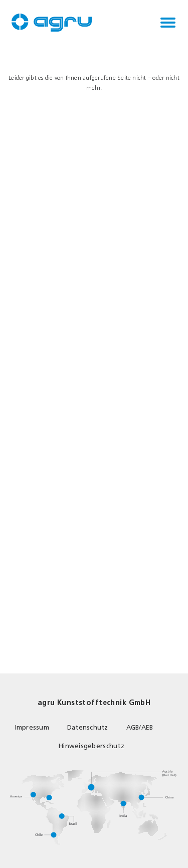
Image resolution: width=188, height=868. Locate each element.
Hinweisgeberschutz (91, 746)
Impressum (32, 727)
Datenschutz (88, 727)
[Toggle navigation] (168, 23)
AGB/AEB (140, 727)
